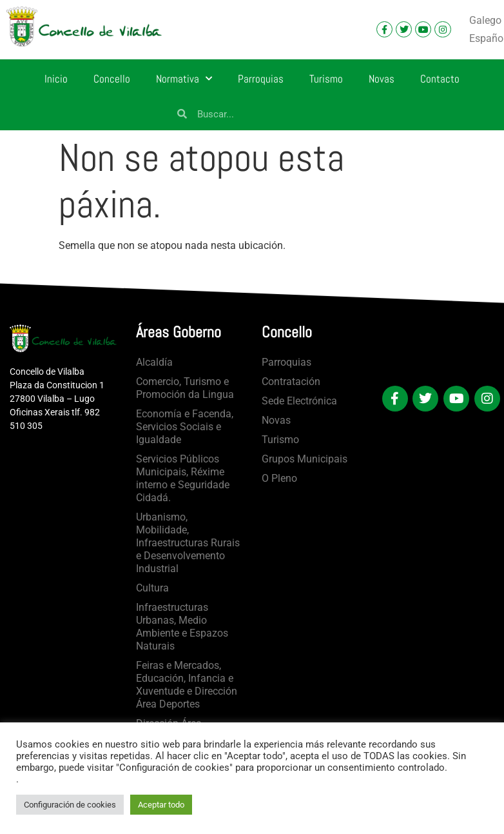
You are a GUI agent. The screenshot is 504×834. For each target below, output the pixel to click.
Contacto (440, 79)
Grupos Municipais (305, 459)
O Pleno (279, 478)
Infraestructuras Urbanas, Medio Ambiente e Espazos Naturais (182, 627)
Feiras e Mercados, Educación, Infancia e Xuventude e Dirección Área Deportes (187, 685)
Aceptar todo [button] (161, 805)
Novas (382, 79)
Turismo (326, 79)
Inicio (56, 79)
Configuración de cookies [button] (70, 805)
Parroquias (261, 79)
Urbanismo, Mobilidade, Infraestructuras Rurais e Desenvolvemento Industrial (188, 543)
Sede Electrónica (299, 401)
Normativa (184, 79)
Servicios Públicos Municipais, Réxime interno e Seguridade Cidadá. (183, 478)
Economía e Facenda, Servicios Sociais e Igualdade (185, 427)
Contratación (291, 382)
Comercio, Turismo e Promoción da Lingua (185, 388)
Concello (112, 79)
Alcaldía (154, 362)
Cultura (152, 588)
